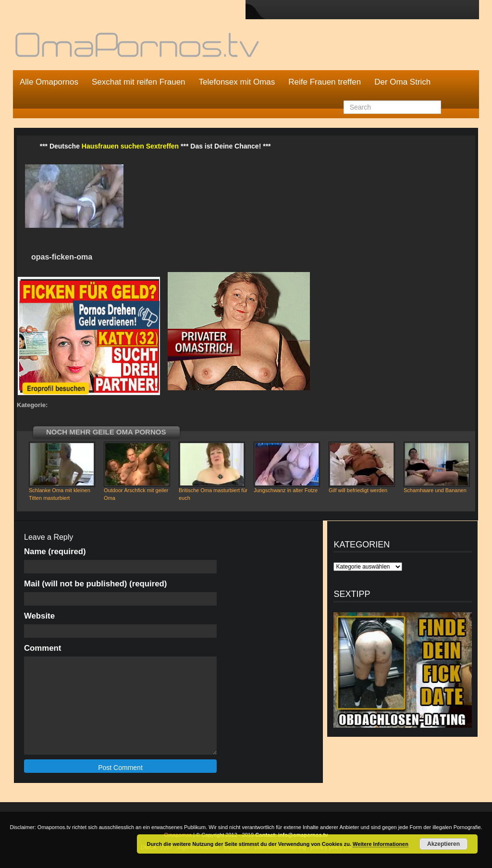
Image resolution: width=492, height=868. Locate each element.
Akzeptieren (443, 844)
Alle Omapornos (49, 82)
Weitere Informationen (381, 844)
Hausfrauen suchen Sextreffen (130, 146)
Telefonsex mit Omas (237, 82)
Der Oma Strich (402, 82)
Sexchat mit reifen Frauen (139, 82)
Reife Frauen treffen (325, 82)
